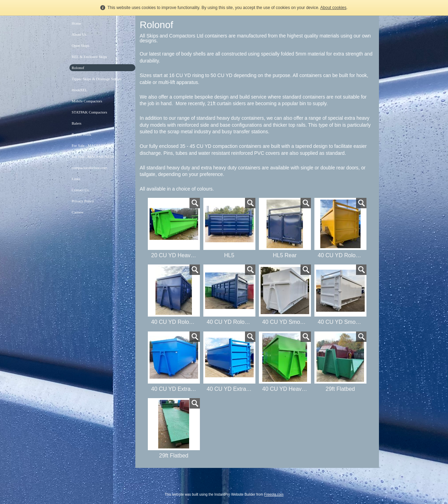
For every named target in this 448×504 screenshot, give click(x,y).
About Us (79, 34)
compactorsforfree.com (90, 168)
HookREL (80, 90)
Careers (78, 212)
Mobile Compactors (87, 101)
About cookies (333, 8)
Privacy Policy (83, 201)
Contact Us (80, 190)
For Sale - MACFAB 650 (91, 145)
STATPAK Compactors (90, 112)
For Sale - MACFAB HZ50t (93, 157)
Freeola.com (274, 494)
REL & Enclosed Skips (90, 57)
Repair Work (82, 134)
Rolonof (78, 68)
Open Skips (81, 45)
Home (77, 23)
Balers (77, 123)
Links (76, 179)
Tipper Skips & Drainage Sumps (97, 79)
